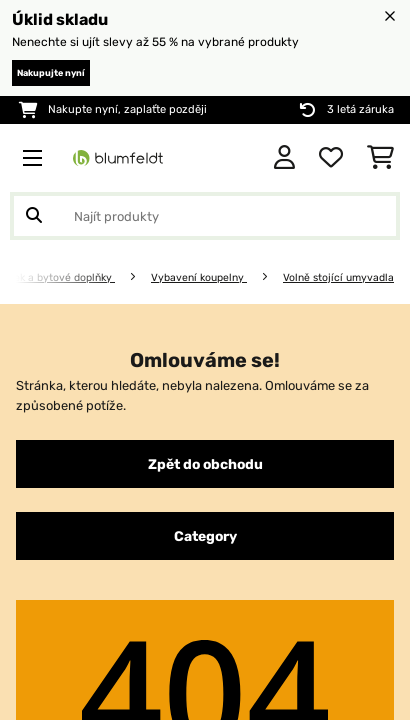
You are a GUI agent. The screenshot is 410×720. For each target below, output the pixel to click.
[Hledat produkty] (205, 216)
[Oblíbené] (331, 158)
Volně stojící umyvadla (338, 277)
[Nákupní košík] (380, 158)
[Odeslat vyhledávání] (34, 216)
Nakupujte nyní (51, 73)
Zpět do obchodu (205, 464)
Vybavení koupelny (199, 277)
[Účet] (284, 158)
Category (205, 536)
